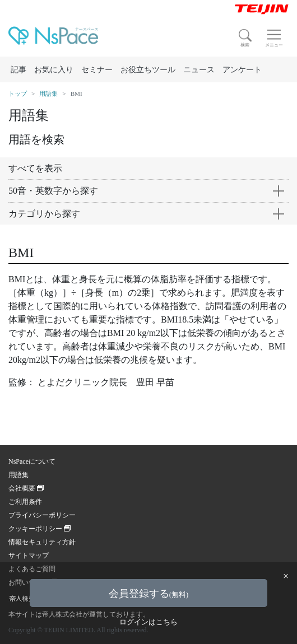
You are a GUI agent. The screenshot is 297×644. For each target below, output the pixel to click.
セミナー (97, 70)
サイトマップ (29, 556)
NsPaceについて (32, 461)
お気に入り (54, 70)
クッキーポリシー (40, 529)
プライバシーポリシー (42, 515)
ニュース (199, 70)
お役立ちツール (148, 70)
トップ (18, 94)
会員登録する (148, 594)
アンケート (242, 70)
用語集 (48, 94)
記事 (18, 70)
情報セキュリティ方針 (42, 542)
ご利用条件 (25, 502)
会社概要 (26, 488)
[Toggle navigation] (274, 38)
